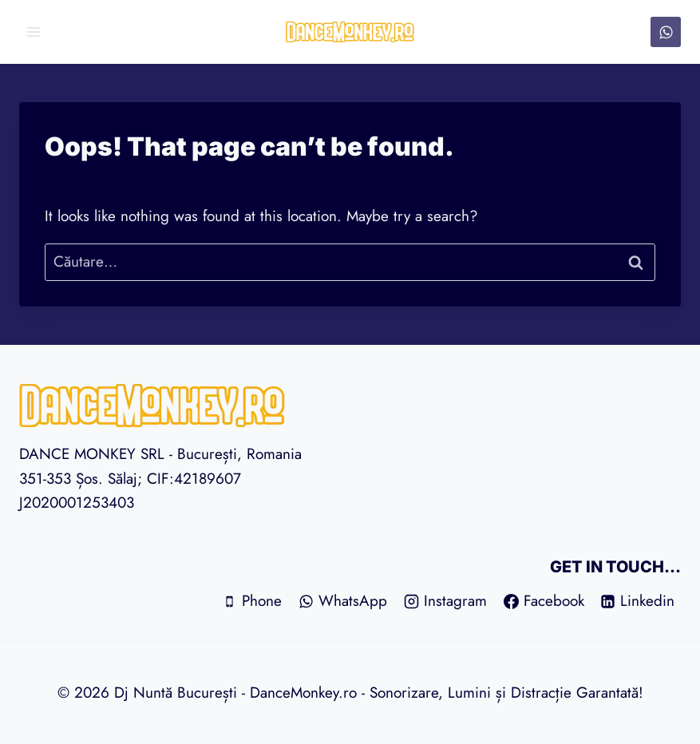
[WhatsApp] (666, 32)
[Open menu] (34, 32)
